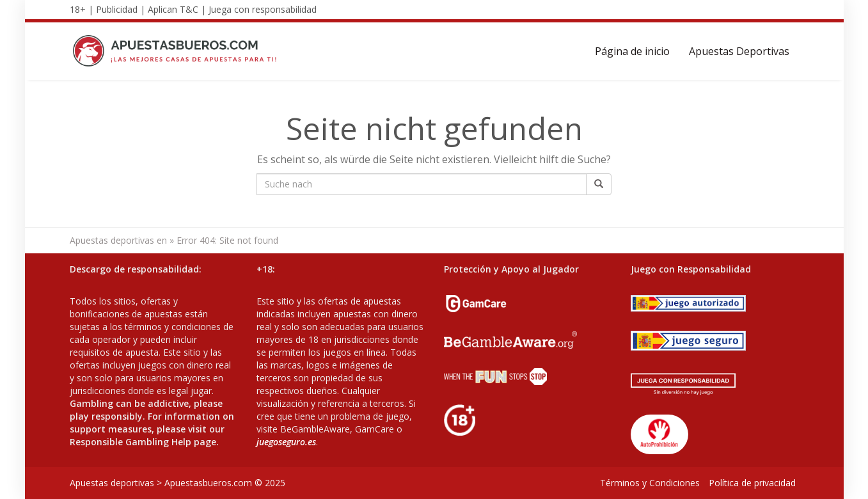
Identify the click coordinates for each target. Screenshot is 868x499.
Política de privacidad (752, 483)
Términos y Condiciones (650, 483)
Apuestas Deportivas (739, 51)
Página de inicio (632, 51)
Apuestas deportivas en (118, 240)
